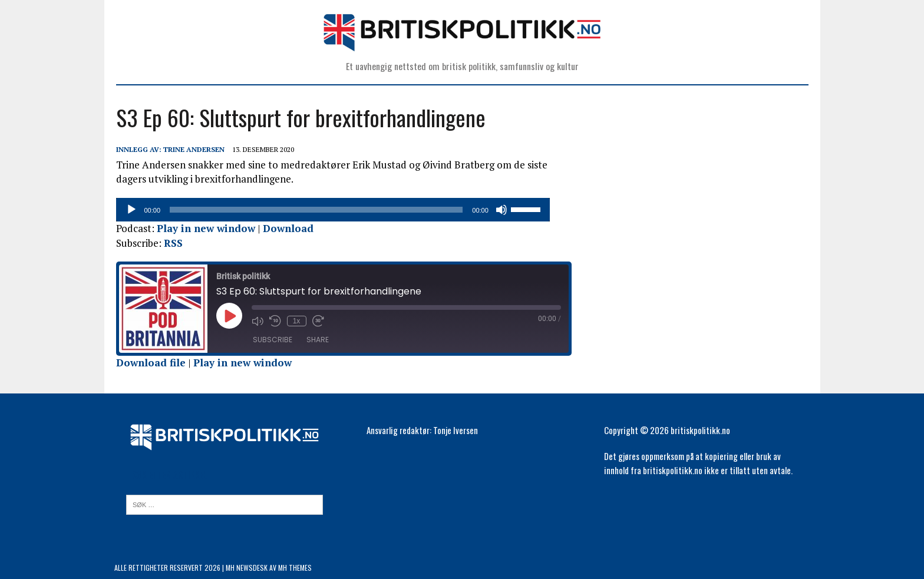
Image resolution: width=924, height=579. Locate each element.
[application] (343, 210)
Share (316, 340)
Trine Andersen (192, 149)
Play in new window (204, 228)
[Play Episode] (227, 316)
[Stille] (524, 210)
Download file (149, 363)
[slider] (327, 210)
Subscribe (271, 340)
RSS (171, 243)
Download (286, 228)
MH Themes (295, 568)
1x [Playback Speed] (295, 321)
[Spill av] (130, 210)
